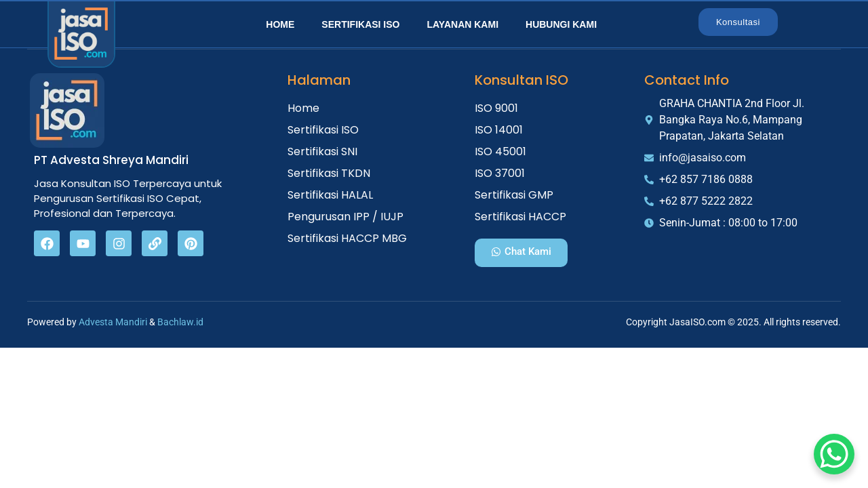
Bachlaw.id (180, 322)
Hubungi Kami (561, 24)
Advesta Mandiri (113, 322)
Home (280, 24)
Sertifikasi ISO (360, 24)
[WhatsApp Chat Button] (834, 454)
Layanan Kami (462, 24)
